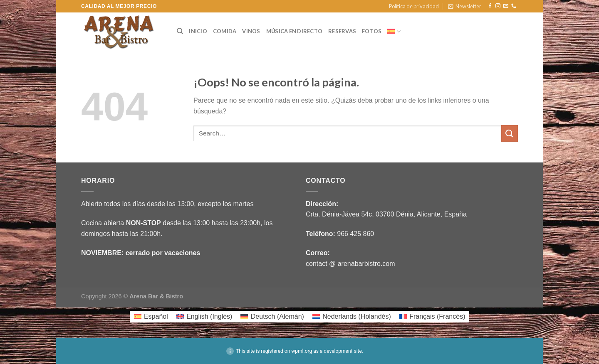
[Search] (180, 31)
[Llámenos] (514, 6)
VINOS (251, 31)
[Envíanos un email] (506, 6)
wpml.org (302, 351)
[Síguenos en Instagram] (498, 6)
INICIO (198, 31)
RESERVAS (342, 31)
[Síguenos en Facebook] (490, 6)
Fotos (372, 31)
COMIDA (225, 31)
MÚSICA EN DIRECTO (294, 31)
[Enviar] (510, 133)
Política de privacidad (414, 6)
